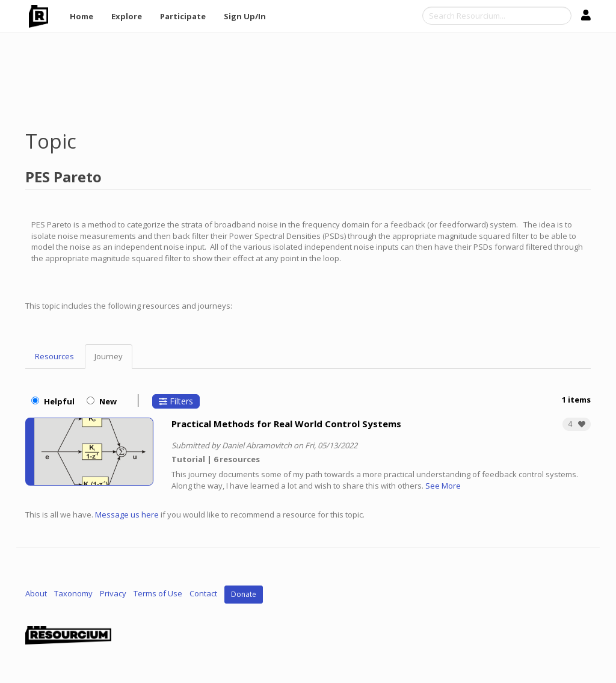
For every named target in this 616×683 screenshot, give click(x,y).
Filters (176, 401)
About (36, 594)
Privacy (113, 594)
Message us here (127, 515)
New (102, 401)
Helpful (53, 401)
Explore (127, 16)
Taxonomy (73, 594)
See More (443, 486)
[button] (577, 424)
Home (82, 16)
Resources (54, 356)
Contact (203, 594)
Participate (183, 16)
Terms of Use (158, 594)
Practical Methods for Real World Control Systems (286, 424)
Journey (109, 356)
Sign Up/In (245, 16)
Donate (244, 594)
